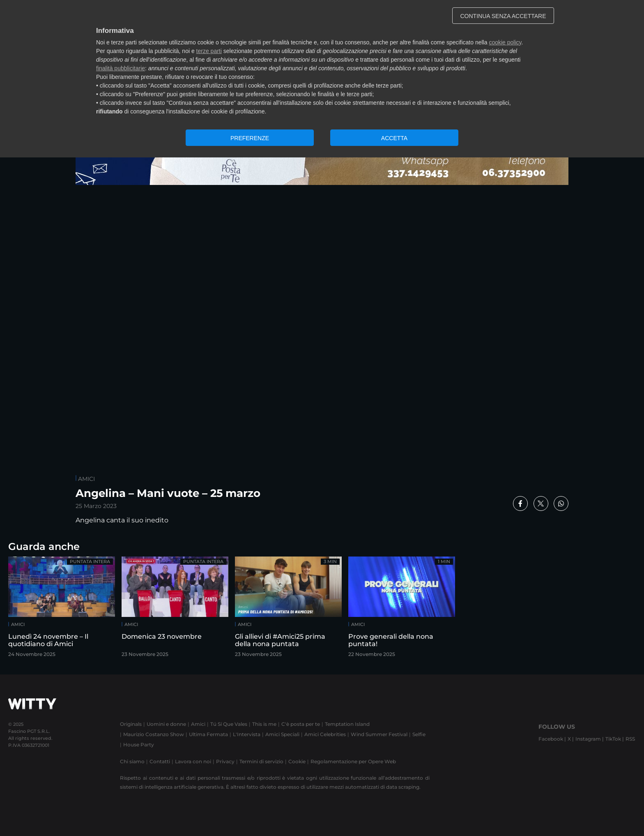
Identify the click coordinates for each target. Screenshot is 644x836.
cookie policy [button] (505, 42)
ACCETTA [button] (394, 138)
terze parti (209, 51)
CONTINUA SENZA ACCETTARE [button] (503, 16)
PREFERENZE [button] (250, 138)
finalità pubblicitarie (121, 68)
